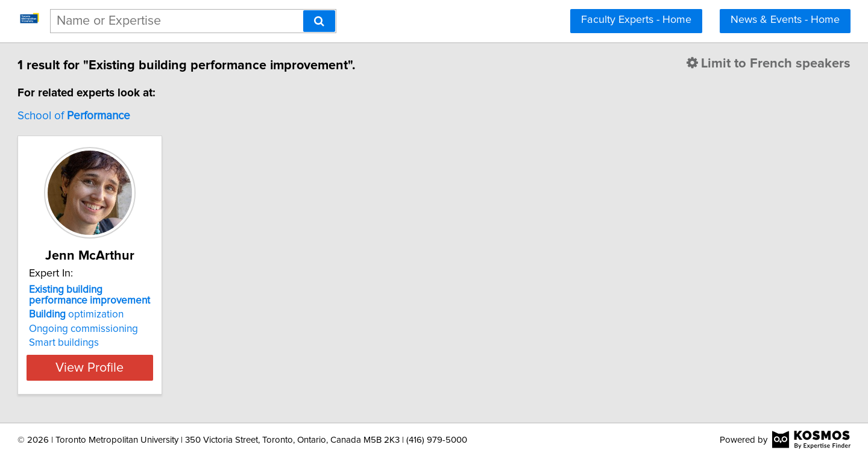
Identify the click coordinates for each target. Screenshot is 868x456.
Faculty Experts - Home (636, 20)
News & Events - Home (785, 20)
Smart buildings (119, 343)
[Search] (319, 21)
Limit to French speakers (714, 64)
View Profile (160, 367)
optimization (131, 314)
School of (129, 116)
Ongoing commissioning (138, 329)
